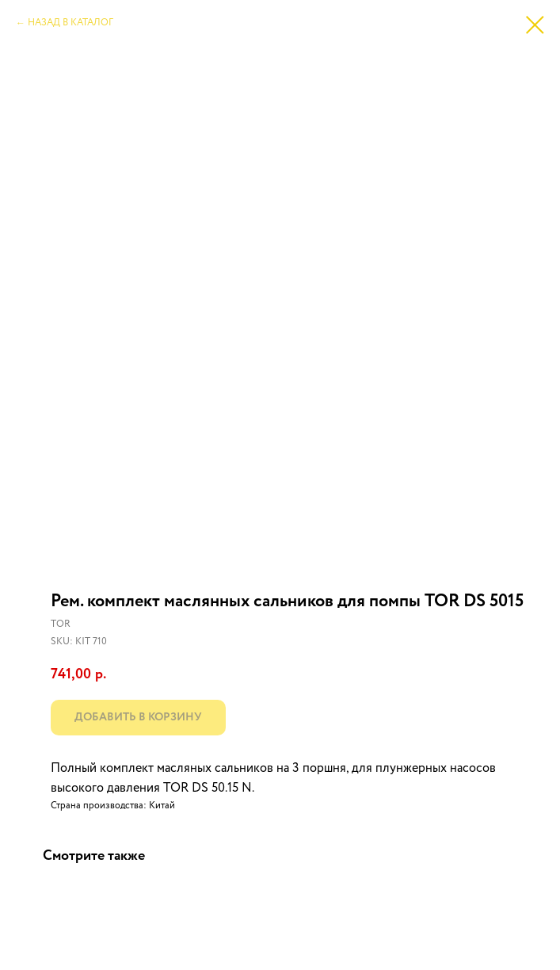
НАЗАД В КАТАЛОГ (70, 23)
